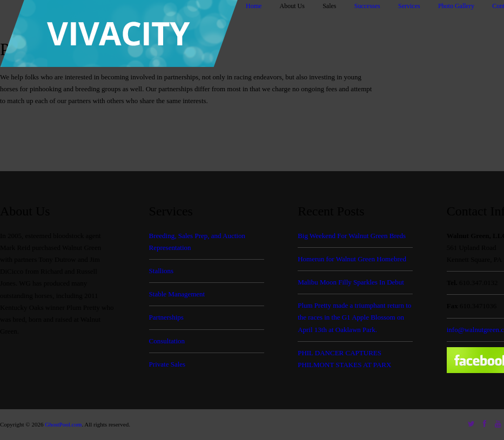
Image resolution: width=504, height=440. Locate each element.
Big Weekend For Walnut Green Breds (352, 236)
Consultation (167, 341)
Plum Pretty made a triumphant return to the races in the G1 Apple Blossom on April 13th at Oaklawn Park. (354, 317)
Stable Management (177, 294)
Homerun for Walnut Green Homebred (352, 259)
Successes (367, 6)
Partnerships (166, 317)
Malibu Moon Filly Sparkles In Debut (351, 282)
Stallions (162, 271)
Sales (329, 6)
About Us (292, 6)
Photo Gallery (456, 6)
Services (409, 6)
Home (254, 6)
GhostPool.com (63, 424)
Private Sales (167, 364)
